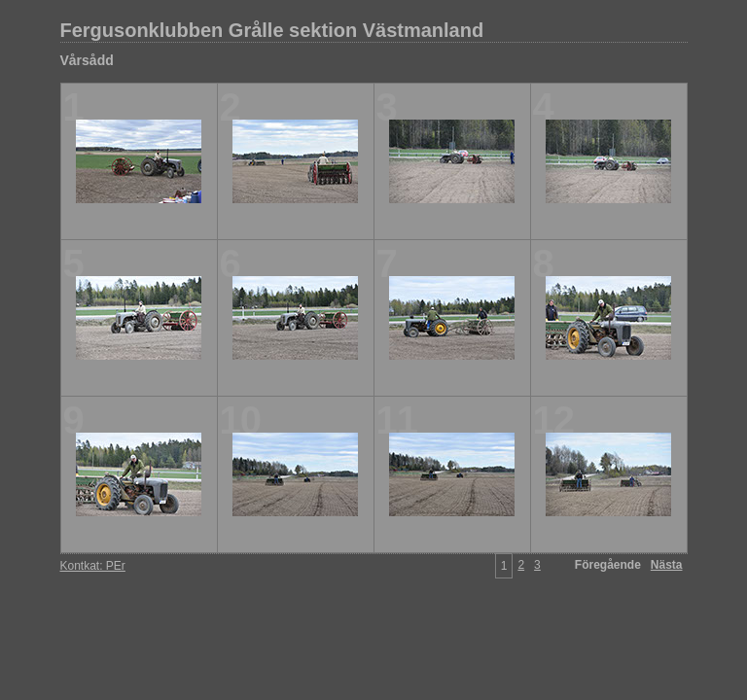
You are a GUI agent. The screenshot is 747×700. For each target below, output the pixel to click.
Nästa (667, 565)
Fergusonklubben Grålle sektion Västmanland (272, 30)
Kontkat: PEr (93, 566)
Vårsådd (87, 60)
